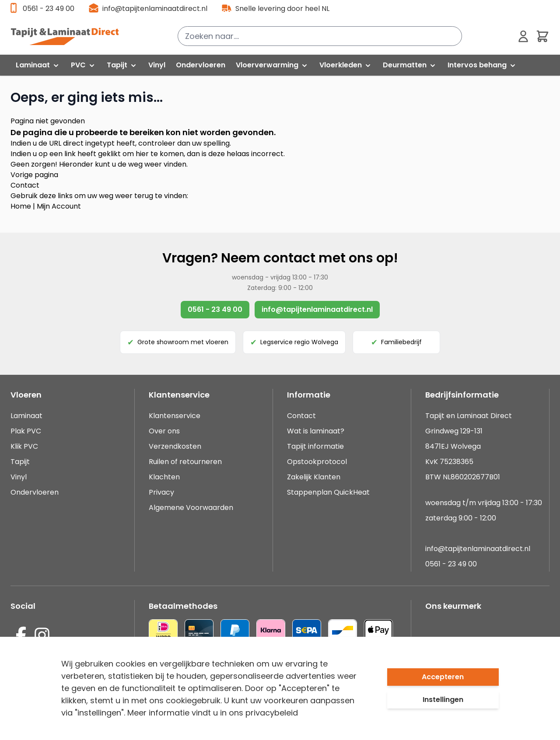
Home (21, 206)
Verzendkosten (175, 446)
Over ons (164, 431)
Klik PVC (24, 446)
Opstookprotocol (317, 462)
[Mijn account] (523, 36)
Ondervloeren (35, 492)
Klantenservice (175, 416)
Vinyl (19, 477)
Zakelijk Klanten (314, 477)
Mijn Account (59, 206)
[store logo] (70, 36)
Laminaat (26, 416)
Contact (25, 185)
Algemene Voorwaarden (191, 508)
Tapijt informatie (315, 446)
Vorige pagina (34, 175)
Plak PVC (26, 431)
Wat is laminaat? (317, 431)
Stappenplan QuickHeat (328, 492)
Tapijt (20, 462)
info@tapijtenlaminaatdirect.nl (155, 9)
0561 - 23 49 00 (49, 9)
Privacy (161, 492)
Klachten (164, 477)
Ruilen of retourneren (185, 462)
